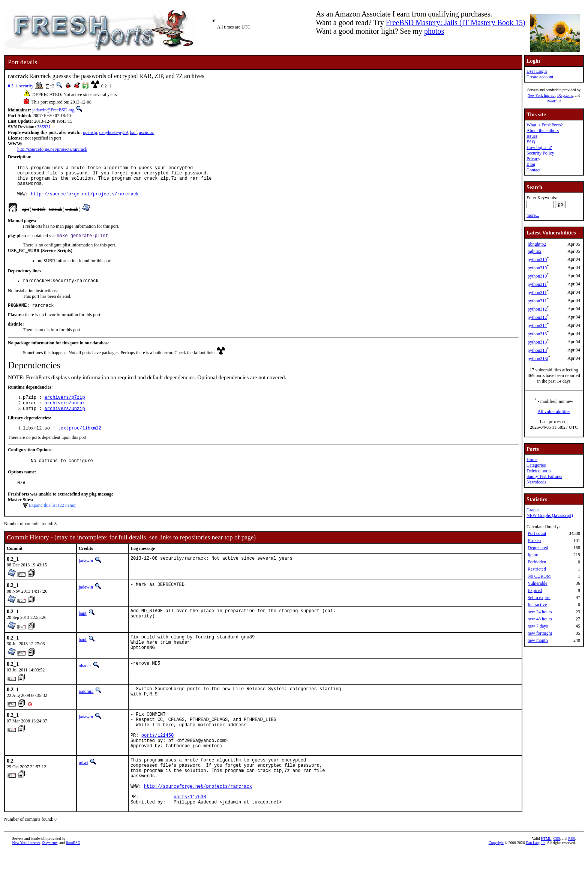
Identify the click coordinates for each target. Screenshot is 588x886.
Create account (540, 77)
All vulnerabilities (554, 411)
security (26, 86)
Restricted (537, 569)
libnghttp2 (537, 244)
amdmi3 (86, 708)
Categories (536, 465)
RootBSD (554, 101)
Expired (535, 590)
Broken (534, 541)
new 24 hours (540, 612)
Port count (537, 533)
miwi (83, 787)
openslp (90, 132)
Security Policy (540, 153)
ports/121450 (157, 758)
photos (434, 31)
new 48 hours (540, 619)
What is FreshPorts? (545, 125)
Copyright (496, 878)
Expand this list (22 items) (53, 520)
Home (532, 460)
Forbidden (537, 562)
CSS (556, 873)
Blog (531, 164)
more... (533, 215)
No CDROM (539, 576)
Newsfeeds (536, 482)
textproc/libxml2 (80, 441)
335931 (44, 127)
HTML (546, 873)
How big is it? (539, 147)
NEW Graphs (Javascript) (550, 515)
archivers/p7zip (65, 408)
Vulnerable (538, 583)
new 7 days (538, 626)
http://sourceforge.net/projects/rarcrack (52, 149)
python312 (537, 309)
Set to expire (539, 598)
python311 (537, 284)
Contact (533, 170)
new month (538, 640)
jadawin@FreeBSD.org (53, 110)
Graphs (533, 510)
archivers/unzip (65, 420)
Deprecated (538, 548)
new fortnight (540, 633)
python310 (537, 260)
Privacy (533, 159)
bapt (83, 628)
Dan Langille (535, 878)
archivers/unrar (65, 414)
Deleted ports (538, 471)
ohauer (85, 683)
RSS (571, 873)
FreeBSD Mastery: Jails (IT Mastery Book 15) (456, 23)
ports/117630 (190, 830)
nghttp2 (535, 251)
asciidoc (146, 132)
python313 (537, 334)
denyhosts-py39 (114, 132)
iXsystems (565, 95)
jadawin (86, 576)
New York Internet (541, 95)
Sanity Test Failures (544, 476)
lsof (133, 132)
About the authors (543, 131)
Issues (532, 136)
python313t (538, 359)
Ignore (533, 555)
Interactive (537, 605)
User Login (537, 71)
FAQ (531, 142)
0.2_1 (13, 86)
